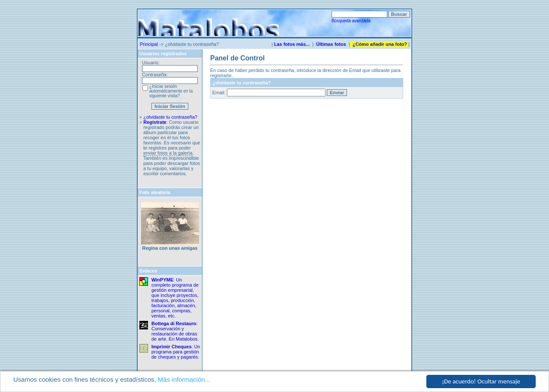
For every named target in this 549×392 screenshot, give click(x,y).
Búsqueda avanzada (351, 21)
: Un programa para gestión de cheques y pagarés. (176, 352)
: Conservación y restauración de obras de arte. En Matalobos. (175, 331)
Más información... (184, 380)
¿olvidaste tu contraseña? (170, 117)
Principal (149, 44)
